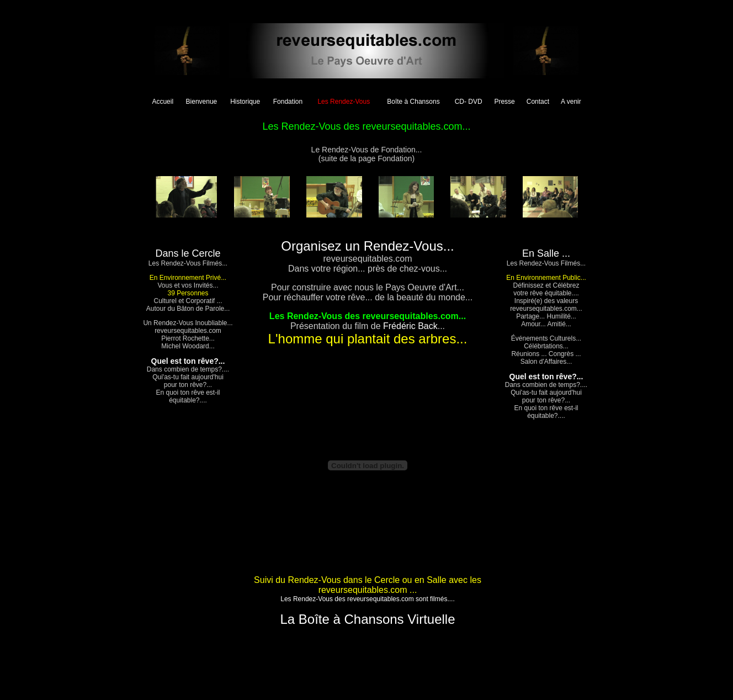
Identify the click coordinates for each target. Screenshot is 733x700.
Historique (245, 102)
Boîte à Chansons (413, 102)
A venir (571, 102)
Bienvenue (202, 102)
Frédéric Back (410, 326)
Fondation (288, 102)
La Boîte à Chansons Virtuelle (367, 619)
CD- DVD (469, 102)
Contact (538, 102)
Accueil (163, 102)
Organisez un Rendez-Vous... (368, 246)
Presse (504, 102)
